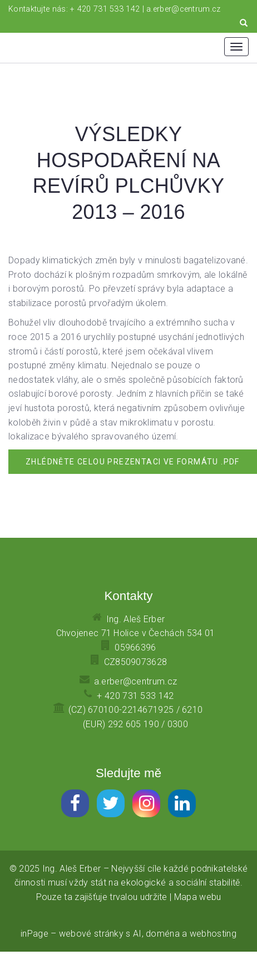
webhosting (213, 934)
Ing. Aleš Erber (72, 869)
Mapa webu (198, 897)
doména (163, 934)
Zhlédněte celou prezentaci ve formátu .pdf (133, 462)
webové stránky (91, 934)
